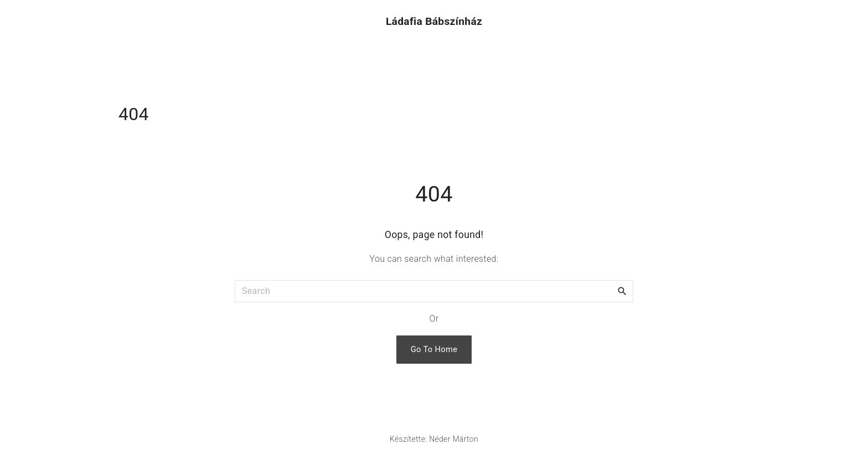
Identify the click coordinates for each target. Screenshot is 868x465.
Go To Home (434, 349)
